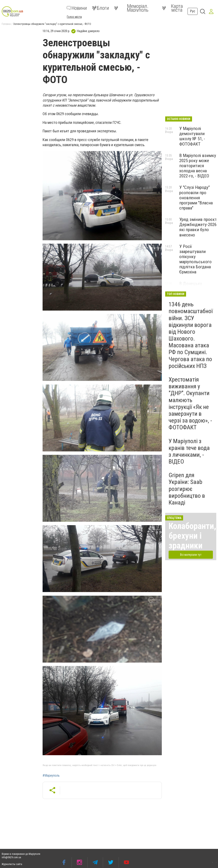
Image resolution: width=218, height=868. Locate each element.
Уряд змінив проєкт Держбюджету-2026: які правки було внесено (198, 227)
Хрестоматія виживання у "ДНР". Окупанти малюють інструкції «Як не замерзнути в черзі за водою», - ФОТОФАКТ (190, 403)
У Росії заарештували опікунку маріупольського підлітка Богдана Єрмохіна (195, 259)
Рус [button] (193, 11)
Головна (6, 24)
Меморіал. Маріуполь (131, 8)
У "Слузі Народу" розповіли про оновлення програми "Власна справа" (196, 198)
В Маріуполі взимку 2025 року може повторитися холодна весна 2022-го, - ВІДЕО (198, 166)
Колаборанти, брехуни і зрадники (192, 536)
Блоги (100, 8)
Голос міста (74, 17)
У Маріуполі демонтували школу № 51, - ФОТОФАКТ (192, 136)
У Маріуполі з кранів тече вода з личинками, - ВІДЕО (189, 451)
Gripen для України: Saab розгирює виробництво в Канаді (187, 489)
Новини (77, 8)
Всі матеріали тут (191, 555)
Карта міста (172, 8)
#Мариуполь (51, 776)
